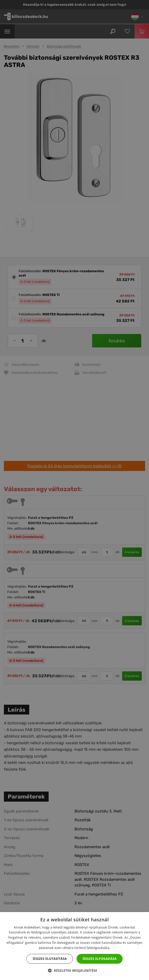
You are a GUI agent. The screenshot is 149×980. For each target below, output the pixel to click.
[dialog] (74, 490)
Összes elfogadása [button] (100, 959)
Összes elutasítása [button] (50, 959)
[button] (74, 971)
